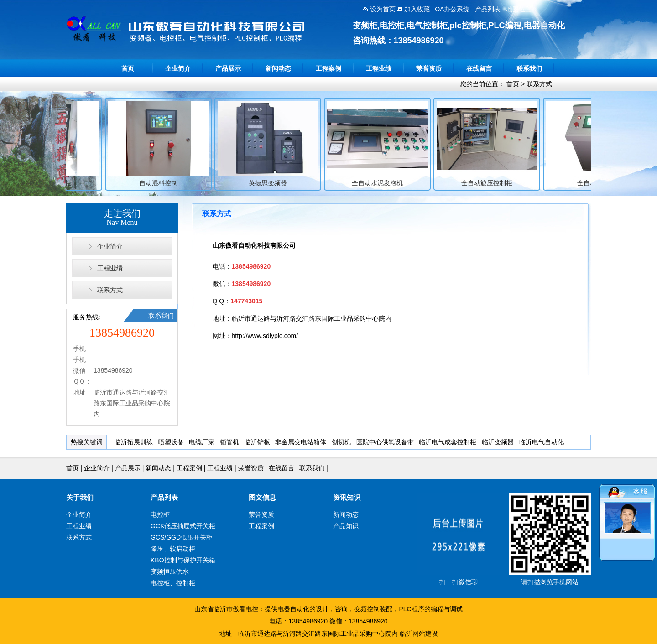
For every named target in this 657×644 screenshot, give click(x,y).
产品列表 (164, 497)
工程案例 (328, 68)
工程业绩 (379, 68)
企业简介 (178, 68)
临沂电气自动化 (542, 442)
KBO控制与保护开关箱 (183, 560)
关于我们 (80, 497)
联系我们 (529, 68)
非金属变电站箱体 (301, 442)
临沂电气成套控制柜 (448, 442)
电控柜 (160, 514)
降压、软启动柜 (173, 549)
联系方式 (539, 84)
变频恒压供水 (170, 571)
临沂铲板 (257, 442)
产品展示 (228, 68)
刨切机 (341, 442)
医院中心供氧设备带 (385, 442)
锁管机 (229, 442)
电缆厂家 (202, 442)
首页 (128, 68)
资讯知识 (347, 497)
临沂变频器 (498, 442)
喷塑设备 (171, 442)
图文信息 (262, 497)
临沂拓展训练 (134, 442)
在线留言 (479, 68)
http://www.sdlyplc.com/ (265, 336)
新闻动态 (278, 68)
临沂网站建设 (419, 634)
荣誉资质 (429, 68)
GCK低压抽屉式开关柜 (183, 526)
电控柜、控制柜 (173, 583)
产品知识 (346, 526)
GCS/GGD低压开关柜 (182, 537)
